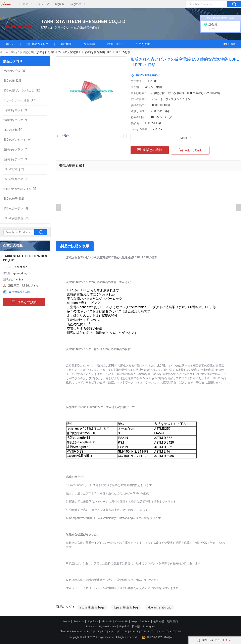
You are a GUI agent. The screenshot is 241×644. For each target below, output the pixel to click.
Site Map (145, 622)
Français (91, 627)
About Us (107, 622)
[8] (16, 208)
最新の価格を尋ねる (148, 75)
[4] (13, 130)
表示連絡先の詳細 (20, 292)
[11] (16, 179)
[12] (22, 90)
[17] (19, 100)
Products (79, 622)
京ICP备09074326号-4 (157, 637)
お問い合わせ (115, 44)
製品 (26, 4)
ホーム (10, 44)
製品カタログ (37, 44)
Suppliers (93, 622)
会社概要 (66, 44)
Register (76, 4)
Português (149, 627)
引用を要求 (143, 44)
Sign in (60, 4)
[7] (15, 149)
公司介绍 (159, 622)
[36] (15, 71)
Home (67, 622)
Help (134, 622)
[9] (15, 110)
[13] (16, 218)
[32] (14, 169)
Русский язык (108, 627)
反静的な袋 (27, 52)
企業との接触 (24, 302)
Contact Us (122, 622)
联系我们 (173, 622)
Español (124, 627)
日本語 (229, 44)
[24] (12, 81)
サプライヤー (43, 4)
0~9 (179, 631)
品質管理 (89, 44)
